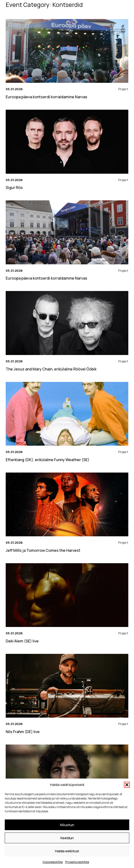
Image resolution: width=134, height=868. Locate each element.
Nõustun (67, 825)
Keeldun (67, 838)
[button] (127, 785)
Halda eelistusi (67, 851)
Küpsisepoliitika (53, 862)
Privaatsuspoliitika (77, 862)
